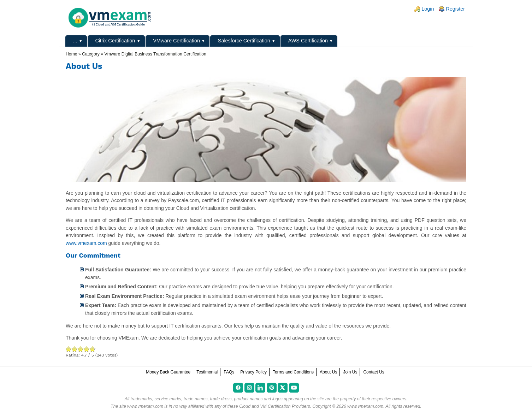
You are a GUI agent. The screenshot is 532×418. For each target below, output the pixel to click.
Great (87, 349)
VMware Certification (176, 41)
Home (72, 54)
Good (81, 349)
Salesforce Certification (244, 41)
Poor (69, 349)
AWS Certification (308, 41)
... (75, 41)
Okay (75, 349)
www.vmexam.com (86, 243)
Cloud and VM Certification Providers (275, 406)
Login (428, 9)
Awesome (92, 349)
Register (455, 9)
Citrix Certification (115, 41)
